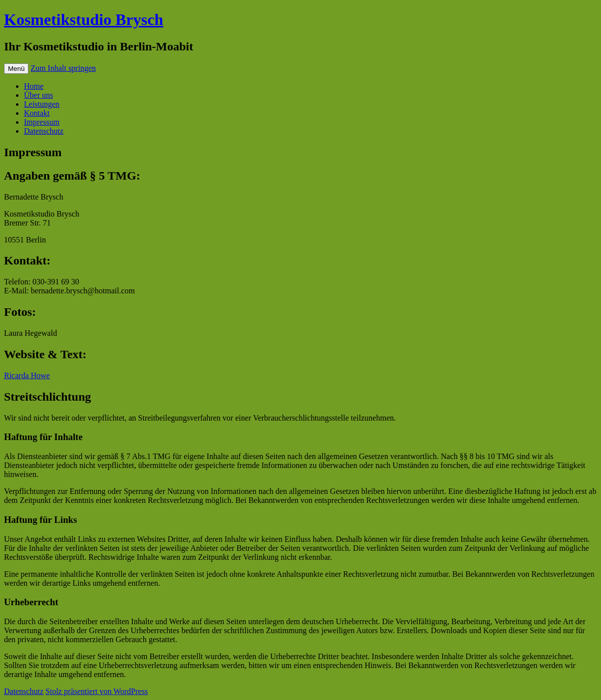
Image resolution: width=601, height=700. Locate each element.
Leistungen (42, 104)
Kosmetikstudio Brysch (84, 19)
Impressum (42, 122)
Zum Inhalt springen (63, 68)
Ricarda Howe (27, 375)
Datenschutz (44, 131)
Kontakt (37, 113)
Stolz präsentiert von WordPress (97, 691)
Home (34, 86)
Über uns (38, 95)
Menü (16, 69)
